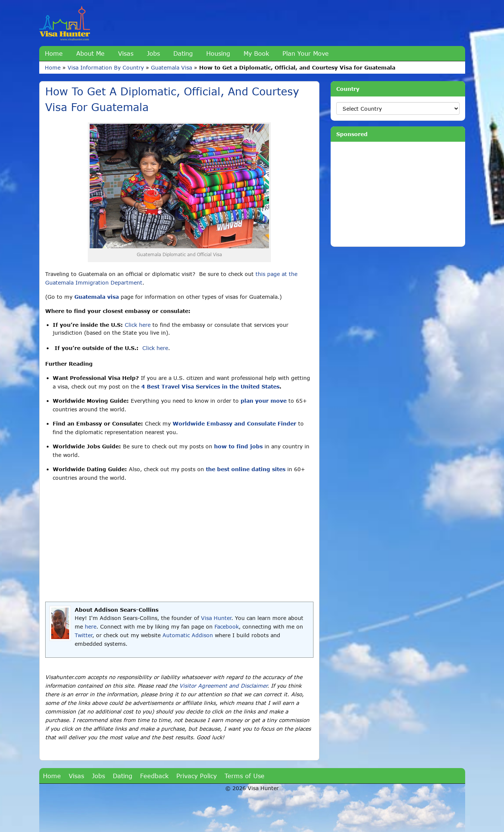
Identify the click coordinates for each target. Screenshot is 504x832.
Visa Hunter (216, 618)
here (91, 627)
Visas (126, 53)
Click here (138, 325)
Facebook (227, 627)
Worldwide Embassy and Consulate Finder (234, 423)
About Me (90, 53)
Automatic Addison (188, 635)
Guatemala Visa (171, 67)
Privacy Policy (197, 776)
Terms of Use (245, 776)
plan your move (264, 401)
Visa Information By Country (106, 67)
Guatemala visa (97, 297)
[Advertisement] (179, 542)
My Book (256, 53)
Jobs (153, 53)
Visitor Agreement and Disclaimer (223, 686)
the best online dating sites (246, 469)
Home (54, 53)
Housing (218, 53)
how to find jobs (238, 446)
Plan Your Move (306, 53)
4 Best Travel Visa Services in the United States (210, 386)
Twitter (84, 635)
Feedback (154, 776)
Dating (183, 53)
